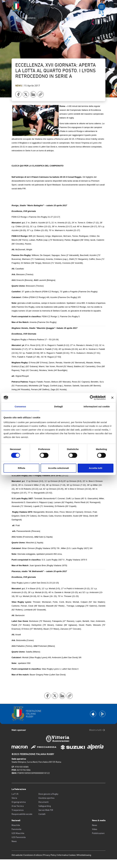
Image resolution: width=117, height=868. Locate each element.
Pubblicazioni (98, 833)
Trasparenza (18, 810)
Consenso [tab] (20, 406)
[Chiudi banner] (112, 398)
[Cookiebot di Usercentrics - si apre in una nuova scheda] (92, 398)
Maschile (16, 825)
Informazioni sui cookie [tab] (97, 406)
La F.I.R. (15, 794)
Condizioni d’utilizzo (33, 855)
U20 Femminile (19, 837)
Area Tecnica (18, 806)
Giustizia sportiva (46, 798)
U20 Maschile (18, 833)
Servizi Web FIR (46, 810)
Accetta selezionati (58, 468)
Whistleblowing (84, 855)
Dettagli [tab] (59, 406)
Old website (17, 855)
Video (95, 829)
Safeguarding (45, 806)
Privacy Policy (50, 855)
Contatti (42, 814)
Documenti (43, 802)
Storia (14, 798)
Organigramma (19, 802)
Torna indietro (25, 18)
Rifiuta (22, 468)
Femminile (16, 829)
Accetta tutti (95, 468)
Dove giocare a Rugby (48, 794)
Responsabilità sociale (22, 814)
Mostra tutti (97, 730)
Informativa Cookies (67, 855)
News (19, 86)
